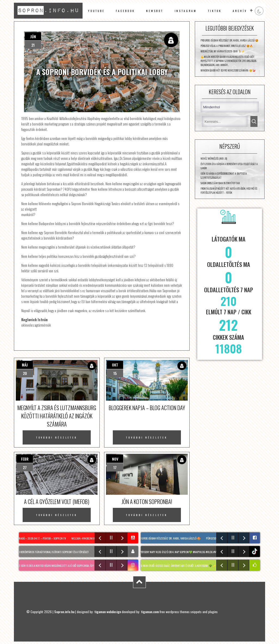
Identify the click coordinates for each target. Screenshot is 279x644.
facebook (125, 11)
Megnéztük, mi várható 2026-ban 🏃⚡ (223, 51)
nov (115, 459)
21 (33, 45)
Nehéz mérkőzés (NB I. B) (214, 158)
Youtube (96, 11)
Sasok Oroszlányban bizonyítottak (220, 183)
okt (115, 365)
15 (115, 373)
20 (25, 373)
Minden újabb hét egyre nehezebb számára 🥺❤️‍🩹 (228, 70)
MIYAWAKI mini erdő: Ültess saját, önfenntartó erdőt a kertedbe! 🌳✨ (176, 565)
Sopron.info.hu (64, 612)
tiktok (255, 551)
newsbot (155, 11)
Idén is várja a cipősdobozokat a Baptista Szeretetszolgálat (224, 175)
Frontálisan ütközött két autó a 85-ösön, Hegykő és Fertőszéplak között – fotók (229, 190)
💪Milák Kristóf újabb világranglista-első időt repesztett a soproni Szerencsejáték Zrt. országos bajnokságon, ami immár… (228, 61)
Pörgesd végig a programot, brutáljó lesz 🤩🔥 (227, 46)
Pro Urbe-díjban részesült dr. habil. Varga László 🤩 (229, 40)
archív (240, 11)
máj (25, 365)
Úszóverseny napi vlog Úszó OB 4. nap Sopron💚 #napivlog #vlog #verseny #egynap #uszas (191, 552)
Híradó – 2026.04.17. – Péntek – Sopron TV (42, 538)
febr (25, 459)
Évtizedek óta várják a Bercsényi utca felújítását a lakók (229, 166)
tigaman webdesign (108, 612)
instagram (186, 11)
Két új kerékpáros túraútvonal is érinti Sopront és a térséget (53, 552)
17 (115, 467)
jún (33, 36)
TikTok (215, 11)
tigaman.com (150, 612)
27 (25, 467)
